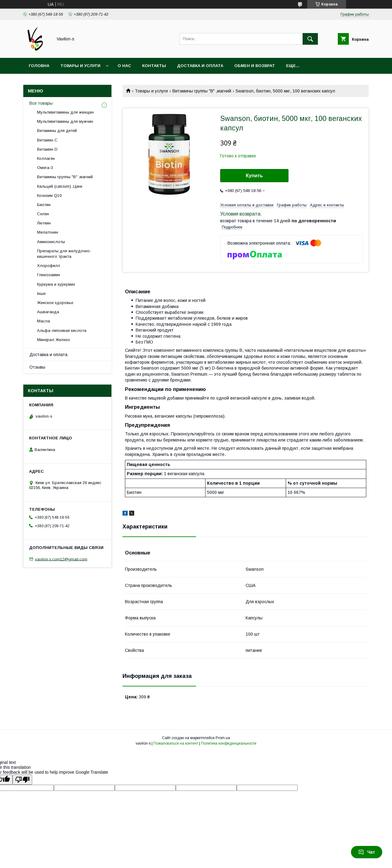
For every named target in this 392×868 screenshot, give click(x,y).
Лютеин (44, 223)
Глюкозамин (49, 275)
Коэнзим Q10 (49, 195)
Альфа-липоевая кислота (62, 331)
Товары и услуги (80, 66)
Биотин (44, 205)
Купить (254, 176)
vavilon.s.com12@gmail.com (61, 559)
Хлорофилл (49, 266)
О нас (124, 66)
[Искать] (310, 39)
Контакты (154, 66)
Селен (43, 214)
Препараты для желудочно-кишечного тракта (64, 254)
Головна (39, 66)
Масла (43, 321)
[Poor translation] (22, 780)
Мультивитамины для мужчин (65, 121)
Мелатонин (48, 232)
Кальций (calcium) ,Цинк (60, 186)
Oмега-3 (45, 168)
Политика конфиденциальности (229, 743)
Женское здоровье (55, 303)
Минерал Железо (54, 340)
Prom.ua (223, 738)
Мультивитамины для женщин (65, 112)
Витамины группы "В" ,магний (202, 91)
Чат (367, 852)
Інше (41, 293)
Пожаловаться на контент (176, 743)
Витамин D (47, 149)
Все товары (41, 103)
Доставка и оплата (200, 66)
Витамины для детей (57, 131)
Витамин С (47, 140)
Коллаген (46, 158)
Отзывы (37, 367)
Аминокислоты (51, 242)
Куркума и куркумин (56, 284)
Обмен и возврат (255, 66)
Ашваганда (48, 312)
